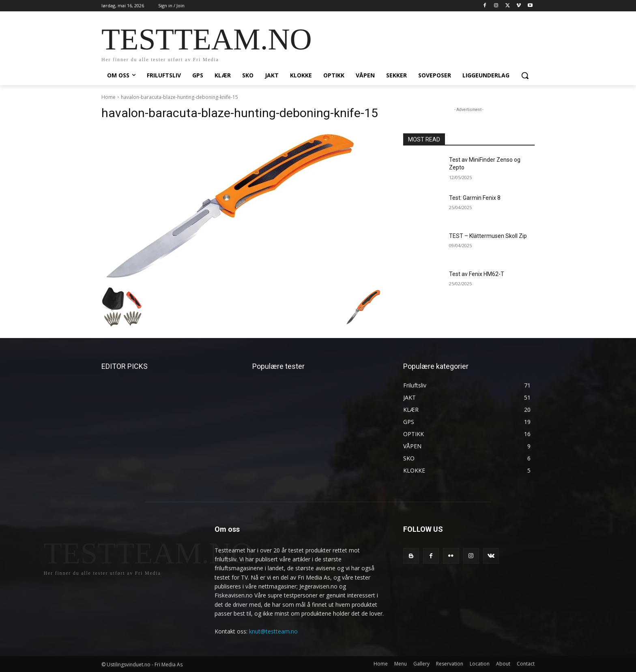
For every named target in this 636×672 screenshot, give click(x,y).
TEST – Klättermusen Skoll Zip (488, 236)
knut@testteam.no (273, 631)
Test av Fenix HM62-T (477, 274)
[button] (525, 75)
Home (109, 97)
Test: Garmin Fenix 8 (475, 198)
